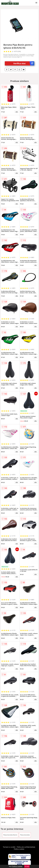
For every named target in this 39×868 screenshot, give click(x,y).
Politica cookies (19, 849)
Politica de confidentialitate (26, 847)
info (17, 112)
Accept (27, 866)
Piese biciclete (25, 835)
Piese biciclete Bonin (10, 835)
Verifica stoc (24, 63)
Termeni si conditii (9, 847)
